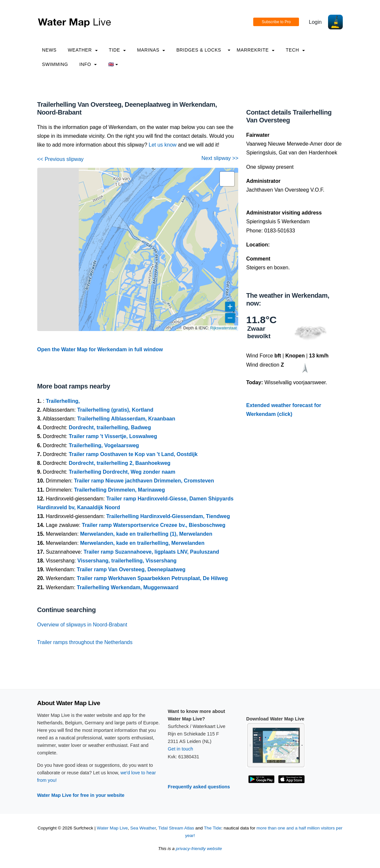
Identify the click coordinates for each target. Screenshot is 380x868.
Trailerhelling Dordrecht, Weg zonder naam (122, 472)
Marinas (151, 50)
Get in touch (181, 749)
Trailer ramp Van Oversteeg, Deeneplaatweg (131, 569)
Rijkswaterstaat (223, 328)
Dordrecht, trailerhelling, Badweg (110, 427)
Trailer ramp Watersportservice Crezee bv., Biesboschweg (153, 525)
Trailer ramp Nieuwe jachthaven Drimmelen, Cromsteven (144, 481)
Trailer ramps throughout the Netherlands (85, 642)
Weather (83, 50)
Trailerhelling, (63, 401)
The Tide (213, 828)
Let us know (163, 145)
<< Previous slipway (60, 159)
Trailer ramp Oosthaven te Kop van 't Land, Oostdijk (133, 454)
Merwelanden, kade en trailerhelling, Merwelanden (142, 543)
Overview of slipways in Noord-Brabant (82, 625)
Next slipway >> (220, 158)
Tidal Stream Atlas (176, 828)
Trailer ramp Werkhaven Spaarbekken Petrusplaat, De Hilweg (152, 578)
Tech (295, 50)
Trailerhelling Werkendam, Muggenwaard (128, 587)
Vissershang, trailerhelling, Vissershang (127, 561)
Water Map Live (112, 828)
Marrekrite (256, 50)
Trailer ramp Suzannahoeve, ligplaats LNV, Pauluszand (151, 552)
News (50, 50)
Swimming (55, 64)
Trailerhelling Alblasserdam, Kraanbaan (126, 419)
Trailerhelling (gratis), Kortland (115, 410)
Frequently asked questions (199, 787)
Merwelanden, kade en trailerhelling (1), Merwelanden (146, 534)
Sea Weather (143, 828)
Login (315, 22)
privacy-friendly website (199, 849)
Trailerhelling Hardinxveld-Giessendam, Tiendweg (168, 516)
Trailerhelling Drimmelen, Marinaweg (119, 490)
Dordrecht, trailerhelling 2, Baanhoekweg (119, 463)
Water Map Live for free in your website (81, 795)
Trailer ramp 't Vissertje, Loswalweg (113, 436)
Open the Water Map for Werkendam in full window (100, 349)
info (88, 64)
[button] (227, 179)
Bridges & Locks (199, 50)
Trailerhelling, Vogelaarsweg (104, 445)
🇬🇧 (113, 64)
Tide (117, 50)
